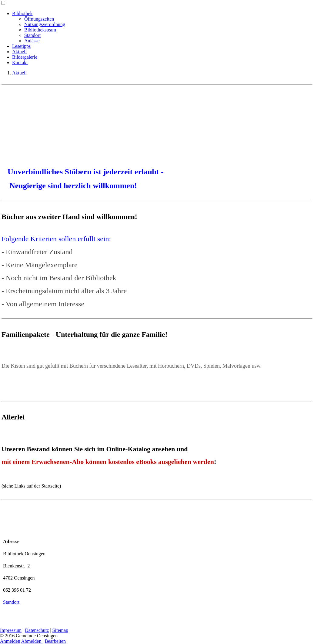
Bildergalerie (25, 57)
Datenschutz (37, 630)
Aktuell (19, 52)
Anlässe (32, 41)
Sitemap (60, 630)
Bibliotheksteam (40, 30)
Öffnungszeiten (39, 19)
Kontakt (20, 62)
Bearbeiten (55, 641)
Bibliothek (22, 13)
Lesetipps (21, 46)
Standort (32, 35)
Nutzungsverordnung (45, 24)
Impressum (11, 630)
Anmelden (10, 641)
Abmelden (32, 641)
